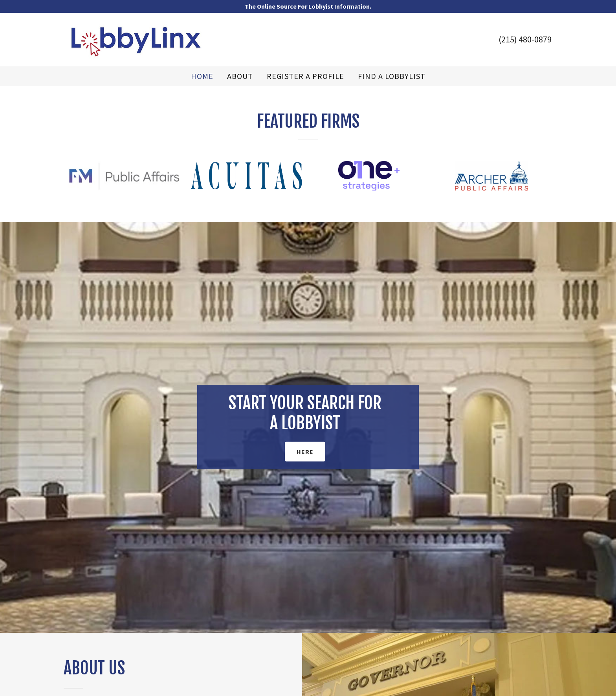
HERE (305, 452)
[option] (124, 176)
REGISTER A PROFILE (305, 76)
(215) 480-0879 (525, 39)
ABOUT (240, 76)
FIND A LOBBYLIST (392, 76)
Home (202, 76)
